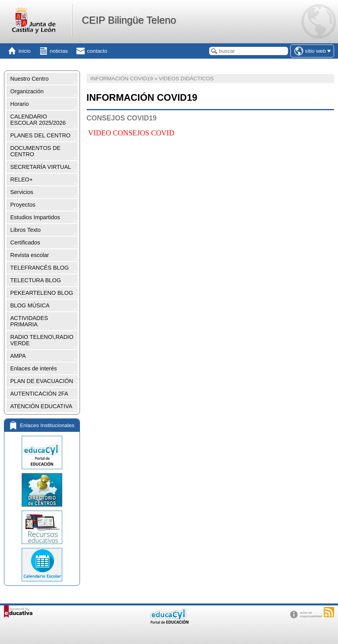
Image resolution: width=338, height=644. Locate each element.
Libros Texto (25, 230)
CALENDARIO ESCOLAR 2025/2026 (38, 120)
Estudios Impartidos (35, 217)
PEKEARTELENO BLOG (42, 293)
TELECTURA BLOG (36, 280)
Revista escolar (30, 255)
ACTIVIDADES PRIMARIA (29, 321)
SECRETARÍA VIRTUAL (41, 167)
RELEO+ (21, 180)
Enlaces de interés (33, 368)
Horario (19, 104)
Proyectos (23, 205)
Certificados (25, 242)
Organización (27, 91)
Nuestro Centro (30, 79)
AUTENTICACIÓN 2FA (39, 394)
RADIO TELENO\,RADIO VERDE (42, 340)
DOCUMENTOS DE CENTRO (35, 151)
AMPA (18, 356)
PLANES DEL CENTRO (40, 135)
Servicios (22, 192)
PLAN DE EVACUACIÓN (42, 381)
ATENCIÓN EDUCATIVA (41, 406)
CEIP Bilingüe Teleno (129, 20)
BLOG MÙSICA (30, 305)
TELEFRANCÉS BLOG (40, 268)
